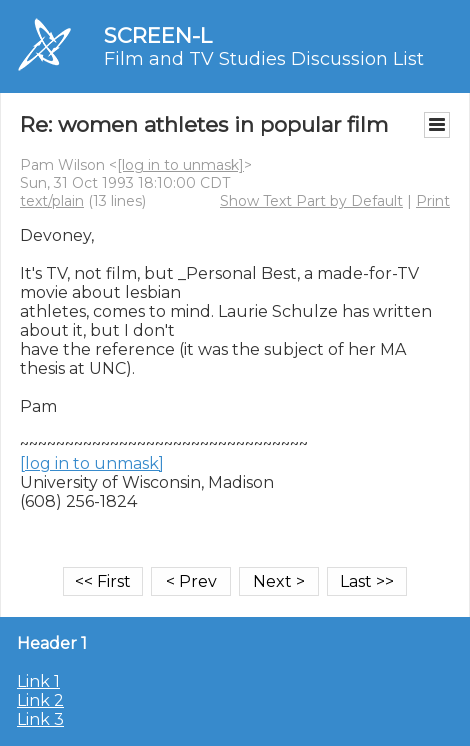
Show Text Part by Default (311, 201)
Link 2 (40, 700)
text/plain (52, 201)
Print (433, 201)
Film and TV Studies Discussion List (264, 59)
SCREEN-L (158, 35)
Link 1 (38, 681)
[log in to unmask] (180, 165)
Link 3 (40, 719)
